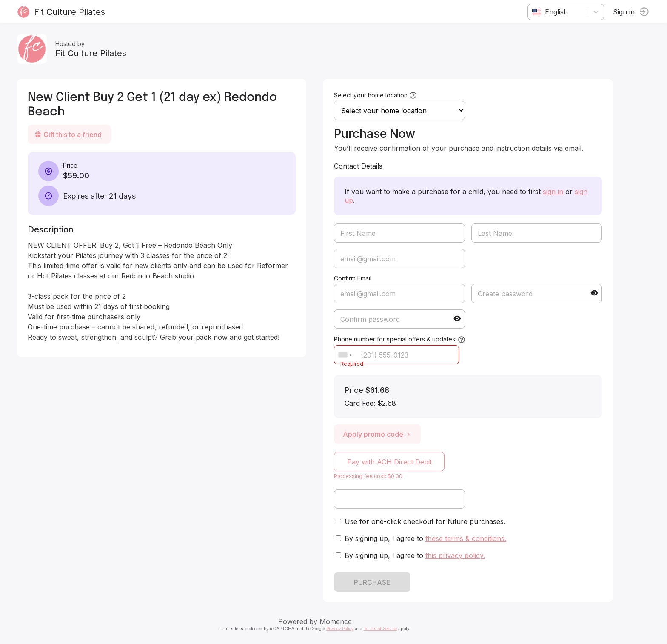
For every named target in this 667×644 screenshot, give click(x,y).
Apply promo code (377, 434)
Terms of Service (380, 628)
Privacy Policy (340, 628)
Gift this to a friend (68, 135)
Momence (336, 621)
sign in (553, 192)
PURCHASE (372, 582)
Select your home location (371, 95)
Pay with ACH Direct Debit (389, 462)
